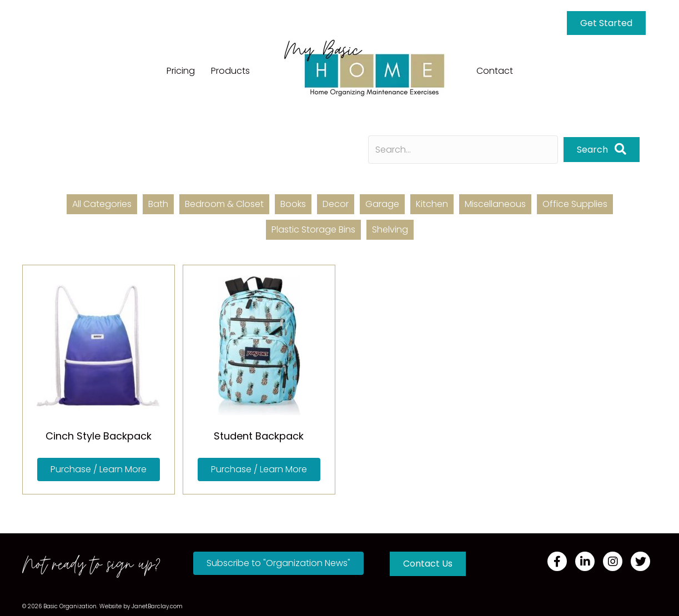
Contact (495, 71)
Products (230, 71)
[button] (99, 469)
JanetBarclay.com (157, 606)
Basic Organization (70, 606)
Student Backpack (259, 436)
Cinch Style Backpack (99, 436)
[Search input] (463, 150)
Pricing (181, 71)
